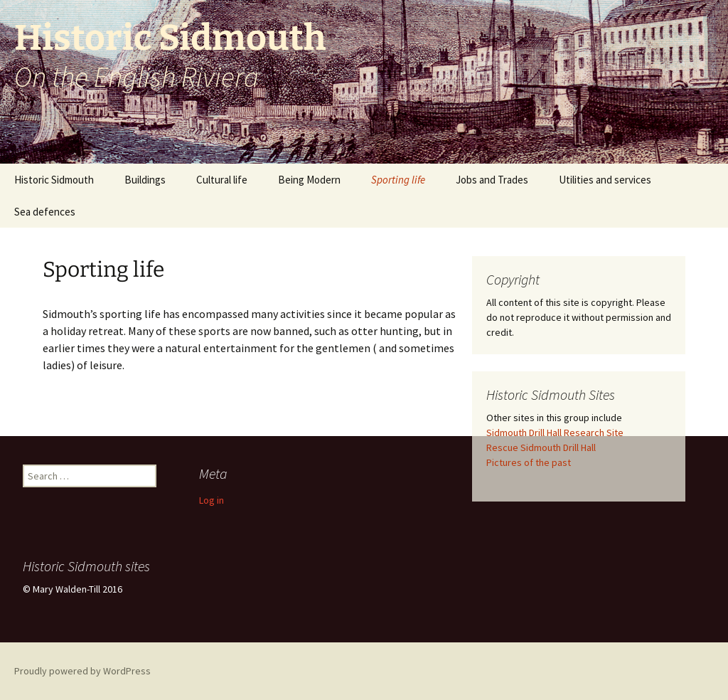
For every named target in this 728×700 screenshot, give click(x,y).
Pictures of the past (529, 462)
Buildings (145, 180)
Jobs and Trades (492, 180)
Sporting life (398, 180)
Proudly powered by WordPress (82, 671)
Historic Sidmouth (54, 180)
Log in (212, 500)
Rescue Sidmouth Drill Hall (541, 447)
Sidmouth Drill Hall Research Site (555, 433)
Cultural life (222, 180)
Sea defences (45, 212)
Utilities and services (605, 180)
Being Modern (309, 180)
